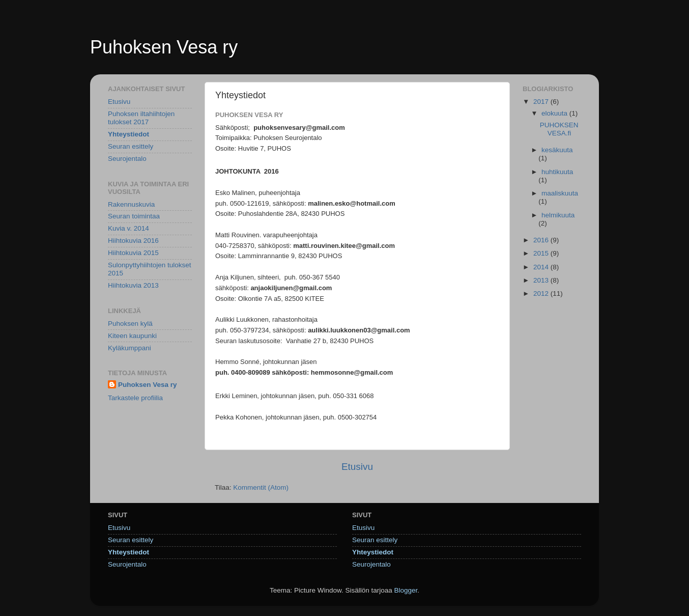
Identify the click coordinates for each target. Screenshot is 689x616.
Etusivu (357, 467)
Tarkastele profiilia (135, 398)
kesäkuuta (557, 150)
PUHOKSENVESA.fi (559, 129)
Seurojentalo (127, 159)
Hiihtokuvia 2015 (133, 253)
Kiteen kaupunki (132, 336)
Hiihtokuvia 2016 (133, 241)
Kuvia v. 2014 (128, 228)
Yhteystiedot (128, 134)
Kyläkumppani (130, 348)
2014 (542, 267)
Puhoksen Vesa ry (164, 47)
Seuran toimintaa (134, 216)
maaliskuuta (560, 193)
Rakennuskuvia (131, 204)
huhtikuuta (557, 172)
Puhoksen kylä (130, 324)
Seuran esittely (131, 146)
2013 (542, 280)
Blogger (406, 590)
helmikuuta (558, 215)
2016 (542, 240)
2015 (542, 253)
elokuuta (555, 113)
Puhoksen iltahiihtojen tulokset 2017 (141, 118)
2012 (542, 293)
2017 (542, 102)
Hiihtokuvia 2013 (133, 285)
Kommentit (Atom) (261, 487)
